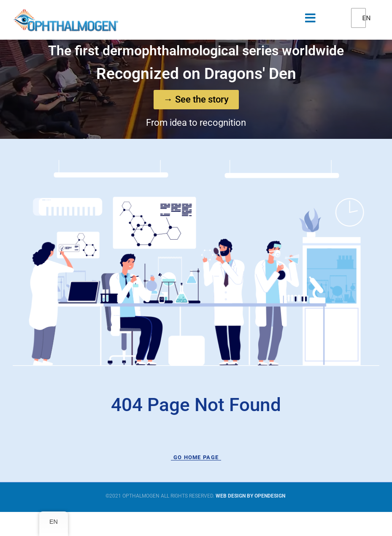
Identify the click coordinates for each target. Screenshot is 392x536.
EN (365, 18)
